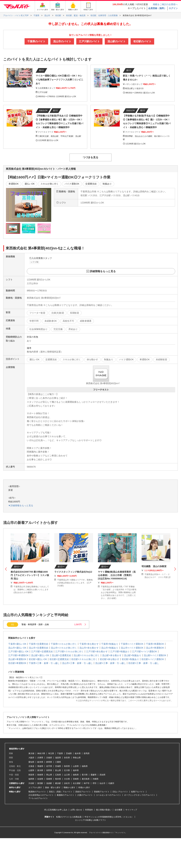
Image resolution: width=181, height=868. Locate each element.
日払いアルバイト (120, 792)
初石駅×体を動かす (110, 659)
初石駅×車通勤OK (17, 663)
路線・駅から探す (53, 787)
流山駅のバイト (117, 41)
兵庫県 (40, 758)
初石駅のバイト (142, 41)
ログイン (173, 8)
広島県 (58, 775)
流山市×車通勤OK (155, 648)
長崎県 (49, 779)
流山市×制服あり (110, 648)
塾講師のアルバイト (37, 792)
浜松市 (67, 783)
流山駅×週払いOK (40, 655)
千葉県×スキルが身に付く (64, 644)
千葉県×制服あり (110, 644)
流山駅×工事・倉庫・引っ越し (111, 663)
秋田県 (67, 766)
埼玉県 (51, 753)
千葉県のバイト (36, 41)
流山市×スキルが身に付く (64, 648)
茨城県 (69, 753)
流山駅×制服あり (133, 655)
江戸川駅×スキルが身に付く (69, 651)
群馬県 (87, 753)
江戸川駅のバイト (89, 41)
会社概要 (118, 810)
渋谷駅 (31, 783)
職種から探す (69, 787)
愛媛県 (94, 775)
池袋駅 (49, 783)
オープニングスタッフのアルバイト (140, 795)
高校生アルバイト (83, 792)
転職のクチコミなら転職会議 (69, 817)
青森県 (40, 766)
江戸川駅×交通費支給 (42, 651)
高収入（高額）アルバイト (61, 792)
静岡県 (49, 762)
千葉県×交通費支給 (38, 644)
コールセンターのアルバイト (108, 795)
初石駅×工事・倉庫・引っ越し (144, 663)
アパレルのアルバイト (38, 798)
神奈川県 (41, 753)
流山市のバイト (62, 41)
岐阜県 (40, 762)
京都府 (49, 758)
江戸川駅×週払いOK (18, 651)
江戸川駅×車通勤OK (18, 655)
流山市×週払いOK (17, 648)
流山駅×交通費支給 (61, 655)
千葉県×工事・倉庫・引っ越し (44, 663)
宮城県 (58, 766)
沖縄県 (96, 779)
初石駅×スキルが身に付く (84, 659)
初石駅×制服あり (130, 659)
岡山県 (49, 775)
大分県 (67, 779)
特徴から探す (84, 787)
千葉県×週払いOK (17, 644)
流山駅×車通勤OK (17, 659)
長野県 (49, 770)
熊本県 (58, 779)
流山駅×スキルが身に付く (87, 655)
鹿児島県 (86, 779)
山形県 (76, 766)
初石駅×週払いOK (38, 659)
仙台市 (102, 783)
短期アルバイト (138, 792)
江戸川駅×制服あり (120, 651)
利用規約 (89, 810)
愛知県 (31, 762)
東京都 (31, 753)
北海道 (31, 766)
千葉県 (60, 753)
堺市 (95, 783)
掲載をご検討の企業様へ (165, 4)
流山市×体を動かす (89, 648)
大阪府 (31, 758)
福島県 (85, 766)
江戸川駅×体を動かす (97, 651)
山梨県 (31, 770)
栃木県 (78, 753)
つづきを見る (90, 157)
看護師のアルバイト (65, 795)
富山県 (58, 770)
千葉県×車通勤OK (155, 644)
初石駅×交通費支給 (59, 659)
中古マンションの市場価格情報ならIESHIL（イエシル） (109, 817)
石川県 (67, 770)
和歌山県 (77, 758)
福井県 (76, 770)
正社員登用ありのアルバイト (41, 795)
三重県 (58, 762)
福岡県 (31, 779)
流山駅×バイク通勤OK (155, 655)
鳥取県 (31, 775)
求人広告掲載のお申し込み (56, 810)
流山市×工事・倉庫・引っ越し (77, 663)
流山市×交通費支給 (38, 648)
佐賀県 (40, 779)
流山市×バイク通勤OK (132, 648)
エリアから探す (35, 787)
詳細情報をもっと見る (103, 271)
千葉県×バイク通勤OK (132, 644)
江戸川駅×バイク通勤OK (144, 651)
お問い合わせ (76, 810)
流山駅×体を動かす (112, 655)
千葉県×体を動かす (89, 644)
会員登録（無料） (157, 8)
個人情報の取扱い (104, 810)
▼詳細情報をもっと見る (21, 505)
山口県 (67, 775)
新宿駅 (40, 783)
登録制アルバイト (102, 792)
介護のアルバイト (85, 795)
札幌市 (111, 783)
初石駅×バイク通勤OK (153, 659)
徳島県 (76, 775)
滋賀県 (58, 758)
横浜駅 (58, 783)
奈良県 (67, 758)
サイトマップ (131, 810)
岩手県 (49, 766)
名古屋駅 (77, 783)
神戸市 (87, 783)
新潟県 (40, 770)
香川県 (85, 775)
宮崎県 (76, 779)
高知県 (102, 775)
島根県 (40, 775)
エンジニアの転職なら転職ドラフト (90, 820)
